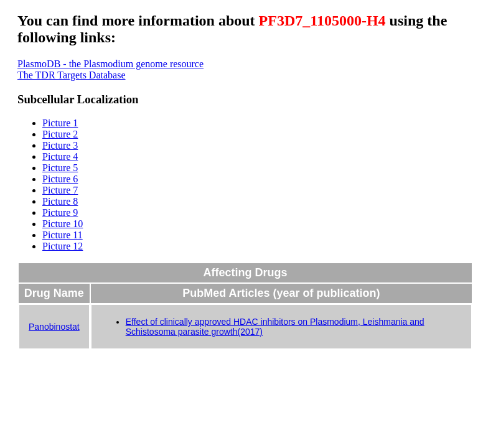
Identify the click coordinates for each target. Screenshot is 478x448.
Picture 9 (60, 212)
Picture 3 (60, 145)
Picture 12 (63, 246)
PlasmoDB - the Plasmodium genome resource (110, 64)
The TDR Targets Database (72, 75)
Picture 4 (60, 156)
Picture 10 (63, 224)
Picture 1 (60, 123)
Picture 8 (60, 201)
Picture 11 (63, 235)
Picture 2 (60, 134)
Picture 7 (60, 190)
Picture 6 (60, 179)
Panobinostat (54, 327)
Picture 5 (60, 168)
